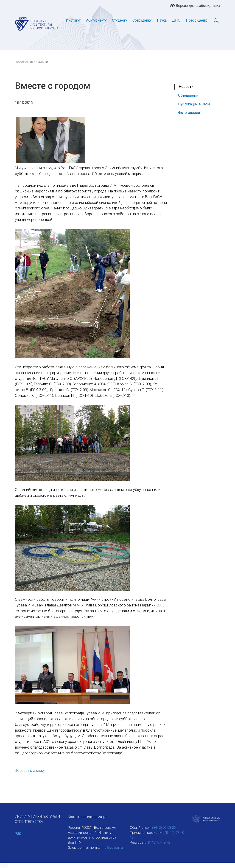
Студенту (119, 20)
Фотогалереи (189, 113)
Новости (186, 87)
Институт (73, 20)
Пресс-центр (197, 20)
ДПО (176, 20)
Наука (162, 20)
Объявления (188, 95)
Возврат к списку (30, 771)
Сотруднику (142, 20)
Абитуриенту (96, 20)
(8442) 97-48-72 (158, 843)
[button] (4, 865)
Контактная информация (88, 817)
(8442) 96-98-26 (164, 828)
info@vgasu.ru (112, 848)
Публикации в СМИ (194, 104)
